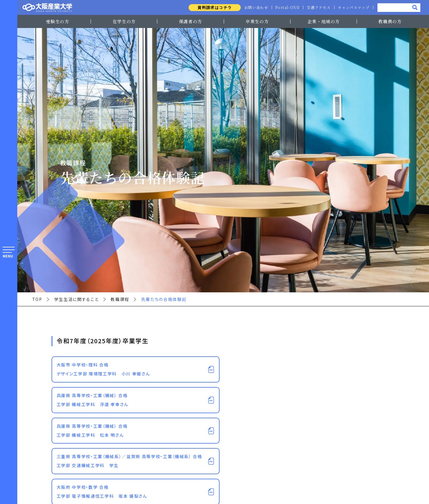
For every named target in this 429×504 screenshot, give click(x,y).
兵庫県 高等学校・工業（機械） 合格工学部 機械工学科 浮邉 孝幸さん (93, 400)
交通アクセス (318, 7)
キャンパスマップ (353, 7)
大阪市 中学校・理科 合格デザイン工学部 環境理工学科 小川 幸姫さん (103, 369)
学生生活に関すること (77, 299)
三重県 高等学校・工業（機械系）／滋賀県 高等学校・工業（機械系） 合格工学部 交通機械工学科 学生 (129, 461)
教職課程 (120, 299)
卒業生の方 (257, 21)
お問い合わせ (254, 7)
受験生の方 (57, 21)
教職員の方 (390, 21)
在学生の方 (124, 21)
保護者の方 (191, 21)
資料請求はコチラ (212, 8)
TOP (37, 299)
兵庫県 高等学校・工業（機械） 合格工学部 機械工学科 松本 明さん (92, 430)
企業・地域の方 (324, 21)
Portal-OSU (286, 7)
